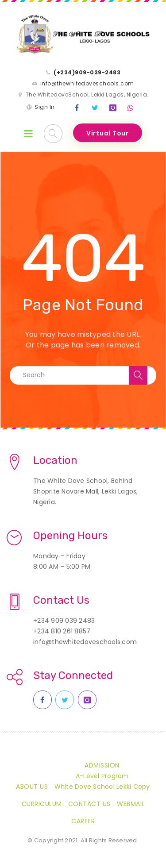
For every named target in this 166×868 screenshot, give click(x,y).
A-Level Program (102, 776)
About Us (32, 787)
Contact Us (89, 804)
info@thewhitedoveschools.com (87, 83)
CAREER (83, 821)
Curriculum (42, 804)
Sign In (45, 107)
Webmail (131, 804)
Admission (102, 765)
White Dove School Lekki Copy (102, 787)
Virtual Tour (108, 133)
